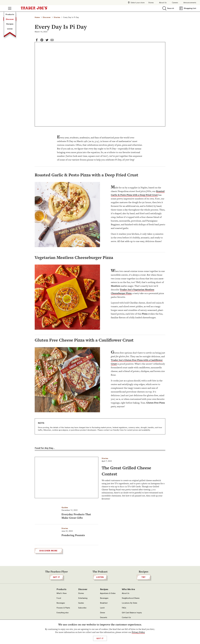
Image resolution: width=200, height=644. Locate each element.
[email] (52, 40)
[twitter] (47, 40)
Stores (151, 3)
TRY (144, 599)
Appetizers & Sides (108, 615)
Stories (57, 17)
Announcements (190, 3)
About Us (163, 3)
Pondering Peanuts (73, 535)
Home (37, 17)
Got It (100, 638)
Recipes (10, 24)
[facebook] (37, 40)
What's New (62, 615)
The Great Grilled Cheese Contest (126, 471)
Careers (175, 3)
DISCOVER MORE (48, 572)
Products (10, 14)
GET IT (56, 599)
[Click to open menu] (10, 8)
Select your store (138, 3)
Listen (10, 29)
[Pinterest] (42, 40)
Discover (10, 19)
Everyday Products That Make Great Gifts (76, 516)
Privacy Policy (138, 632)
